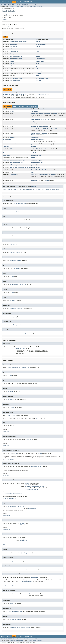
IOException (32, 508)
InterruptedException (32, 489)
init (33, 172)
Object (9, 26)
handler (38, 56)
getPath (34, 153)
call (33, 122)
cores (38, 51)
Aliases (12, 137)
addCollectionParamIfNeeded (40, 114)
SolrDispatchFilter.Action (18, 42)
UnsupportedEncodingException (34, 486)
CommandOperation (12, 144)
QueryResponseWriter (16, 163)
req (37, 68)
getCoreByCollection (38, 149)
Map (11, 59)
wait (54, 189)
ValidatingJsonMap (16, 165)
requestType (40, 71)
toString (48, 189)
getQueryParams (36, 155)
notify (35, 189)
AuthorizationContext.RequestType (21, 71)
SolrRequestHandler (16, 56)
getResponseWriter (37, 163)
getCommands (35, 144)
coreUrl (38, 54)
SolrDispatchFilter (16, 78)
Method (21, 6)
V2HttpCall (5, 20)
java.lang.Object (6, 14)
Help (31, 2)
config (38, 47)
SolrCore (13, 49)
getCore (34, 146)
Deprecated (26, 2)
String (15, 44)
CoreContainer (14, 51)
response (39, 73)
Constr (16, 6)
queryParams (40, 66)
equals (10, 189)
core (37, 49)
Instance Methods (18, 106)
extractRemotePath (37, 133)
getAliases (35, 137)
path (37, 64)
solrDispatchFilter (42, 78)
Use (18, 2)
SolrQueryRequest (15, 81)
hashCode (29, 189)
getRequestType (36, 160)
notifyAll (41, 189)
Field (12, 6)
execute (34, 126)
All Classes (34, 4)
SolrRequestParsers (55, 129)
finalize (16, 189)
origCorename (40, 61)
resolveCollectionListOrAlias (41, 175)
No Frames (25, 4)
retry (38, 76)
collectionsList (41, 44)
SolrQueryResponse (42, 126)
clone (5, 189)
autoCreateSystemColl (38, 120)
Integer (20, 59)
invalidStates (40, 59)
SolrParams (13, 66)
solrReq (38, 81)
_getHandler (35, 111)
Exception (19, 427)
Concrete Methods (32, 106)
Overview (3, 2)
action (38, 42)
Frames (19, 4)
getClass (22, 189)
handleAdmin (35, 170)
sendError (34, 181)
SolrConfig (13, 47)
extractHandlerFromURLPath (40, 129)
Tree (21, 2)
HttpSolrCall (7, 94)
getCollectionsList (37, 140)
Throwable (41, 183)
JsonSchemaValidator (24, 167)
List (11, 44)
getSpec (34, 165)
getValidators (36, 167)
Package (9, 2)
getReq (33, 158)
